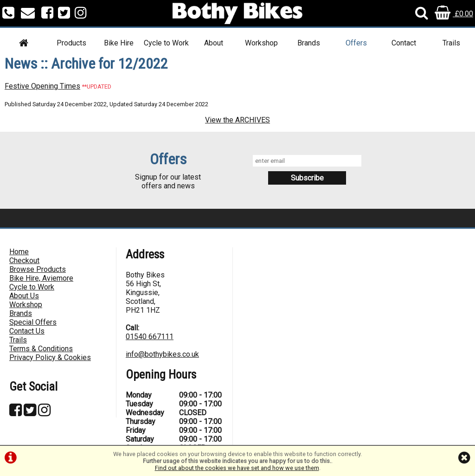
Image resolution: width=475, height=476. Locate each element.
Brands (309, 43)
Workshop (261, 43)
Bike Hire (119, 43)
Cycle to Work (166, 43)
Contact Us (27, 331)
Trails (451, 43)
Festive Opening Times (42, 86)
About (214, 43)
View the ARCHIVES (237, 120)
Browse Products (38, 269)
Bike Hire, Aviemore (41, 278)
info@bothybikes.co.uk (162, 354)
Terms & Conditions (41, 349)
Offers (356, 43)
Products (71, 43)
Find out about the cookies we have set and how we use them (237, 468)
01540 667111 (150, 337)
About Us (24, 296)
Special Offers (33, 322)
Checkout (24, 261)
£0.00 (454, 14)
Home (19, 252)
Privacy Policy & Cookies (50, 357)
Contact (404, 43)
